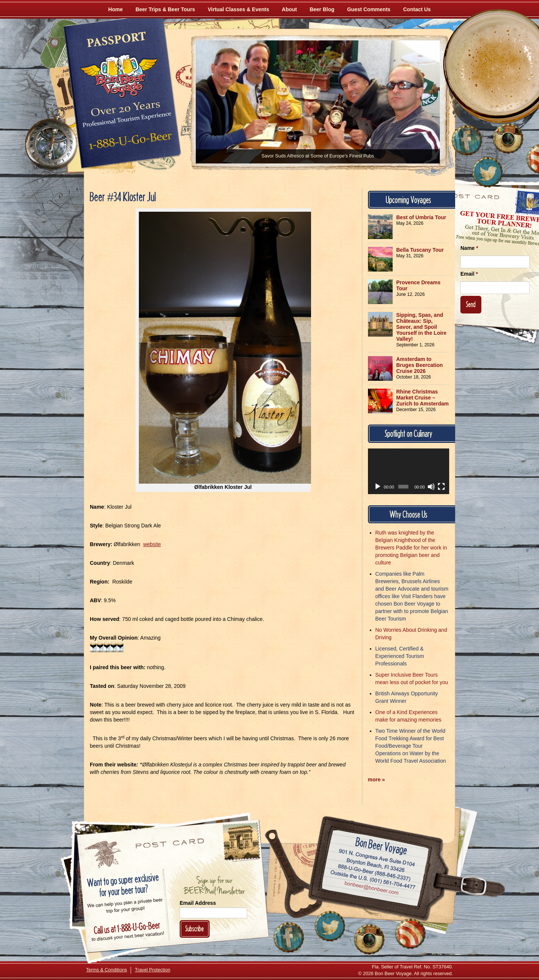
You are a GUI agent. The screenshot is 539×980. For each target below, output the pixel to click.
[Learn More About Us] (410, 934)
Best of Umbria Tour (421, 217)
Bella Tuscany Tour (420, 250)
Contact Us (417, 9)
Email (469, 274)
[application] (409, 471)
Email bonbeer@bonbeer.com (371, 889)
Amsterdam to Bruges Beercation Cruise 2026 (420, 365)
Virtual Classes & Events (238, 9)
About (289, 9)
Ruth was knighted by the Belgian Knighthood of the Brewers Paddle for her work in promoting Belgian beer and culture (411, 548)
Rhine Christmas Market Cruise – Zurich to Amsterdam (423, 398)
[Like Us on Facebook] (467, 140)
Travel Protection (153, 970)
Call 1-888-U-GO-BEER (129, 143)
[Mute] (431, 487)
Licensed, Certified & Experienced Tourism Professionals (400, 656)
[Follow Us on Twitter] (487, 172)
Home (115, 9)
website (152, 544)
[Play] (378, 487)
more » (377, 780)
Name (469, 248)
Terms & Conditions (106, 970)
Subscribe (195, 929)
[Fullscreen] (441, 487)
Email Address (198, 903)
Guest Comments (369, 9)
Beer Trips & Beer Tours (165, 9)
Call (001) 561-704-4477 (373, 880)
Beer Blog (322, 9)
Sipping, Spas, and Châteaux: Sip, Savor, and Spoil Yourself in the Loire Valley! (421, 327)
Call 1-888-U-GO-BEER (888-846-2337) (374, 872)
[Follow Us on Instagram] (508, 138)
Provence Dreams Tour (418, 285)
